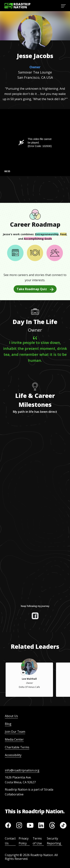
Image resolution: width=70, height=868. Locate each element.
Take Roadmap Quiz (35, 289)
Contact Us (10, 841)
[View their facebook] (35, 616)
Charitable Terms (17, 747)
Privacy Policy (24, 841)
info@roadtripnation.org (22, 770)
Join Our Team (15, 732)
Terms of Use (37, 841)
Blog (8, 724)
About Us (11, 716)
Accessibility (13, 755)
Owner (35, 67)
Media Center (14, 739)
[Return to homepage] (17, 6)
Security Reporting (54, 841)
